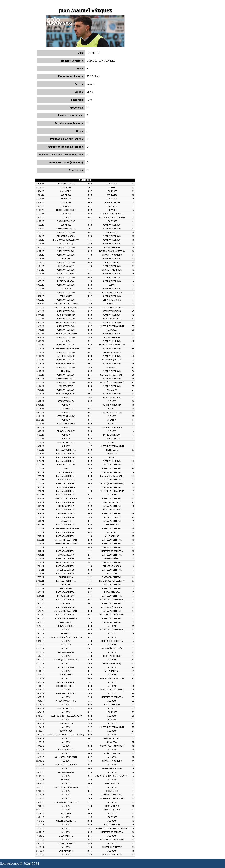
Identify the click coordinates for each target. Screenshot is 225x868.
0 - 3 (90, 450)
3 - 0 (90, 476)
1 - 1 (90, 187)
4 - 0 (90, 386)
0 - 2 (90, 191)
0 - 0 (90, 184)
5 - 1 (90, 701)
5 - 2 (90, 296)
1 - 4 (90, 750)
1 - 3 (90, 255)
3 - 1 (90, 412)
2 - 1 (90, 274)
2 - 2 (90, 424)
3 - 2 (90, 401)
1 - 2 (90, 244)
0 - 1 (90, 199)
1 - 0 (90, 266)
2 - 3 (90, 540)
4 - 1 (90, 364)
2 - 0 (90, 202)
